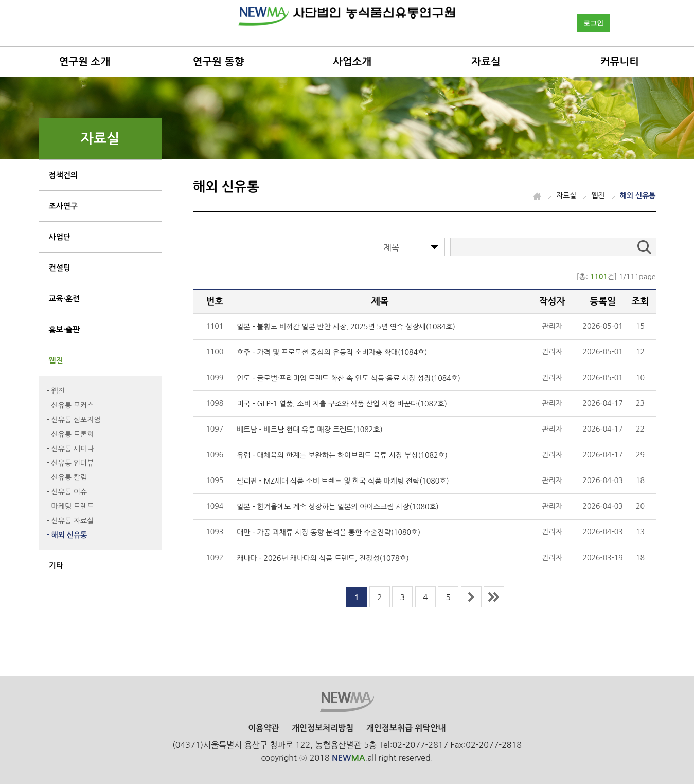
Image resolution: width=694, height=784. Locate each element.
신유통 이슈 (69, 492)
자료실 (486, 62)
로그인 (593, 23)
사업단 (60, 237)
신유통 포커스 (73, 405)
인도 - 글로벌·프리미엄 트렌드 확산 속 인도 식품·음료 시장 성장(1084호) (349, 378)
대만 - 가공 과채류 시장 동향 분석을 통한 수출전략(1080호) (328, 532)
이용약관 (263, 728)
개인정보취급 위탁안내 (406, 728)
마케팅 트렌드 (73, 506)
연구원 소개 (85, 62)
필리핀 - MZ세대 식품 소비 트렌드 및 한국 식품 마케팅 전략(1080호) (343, 481)
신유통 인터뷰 (73, 463)
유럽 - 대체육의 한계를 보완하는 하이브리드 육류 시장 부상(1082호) (342, 455)
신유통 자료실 (73, 521)
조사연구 (63, 206)
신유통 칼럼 (69, 477)
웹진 (56, 360)
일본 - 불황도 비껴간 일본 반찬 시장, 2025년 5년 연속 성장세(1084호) (346, 327)
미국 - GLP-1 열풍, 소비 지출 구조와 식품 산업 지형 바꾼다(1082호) (342, 404)
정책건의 (63, 175)
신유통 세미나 (73, 449)
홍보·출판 (65, 329)
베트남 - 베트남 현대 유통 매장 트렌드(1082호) (309, 430)
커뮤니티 (620, 62)
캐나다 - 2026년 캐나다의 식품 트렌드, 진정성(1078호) (323, 558)
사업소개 (352, 62)
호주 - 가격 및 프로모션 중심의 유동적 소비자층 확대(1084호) (332, 352)
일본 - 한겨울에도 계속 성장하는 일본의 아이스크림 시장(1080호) (337, 507)
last (494, 597)
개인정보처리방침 (323, 728)
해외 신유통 (69, 535)
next (471, 597)
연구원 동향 (219, 62)
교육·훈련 (65, 299)
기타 (56, 566)
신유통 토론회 (73, 434)
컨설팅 (60, 268)
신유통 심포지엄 (76, 420)
